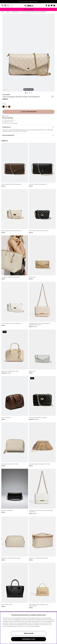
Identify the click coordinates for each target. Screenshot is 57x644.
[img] (26, 93)
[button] (49, 5)
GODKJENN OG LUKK (29, 639)
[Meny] (3, 5)
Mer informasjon (8, 135)
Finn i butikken (8, 118)
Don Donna (6, 95)
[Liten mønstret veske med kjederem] (10, 107)
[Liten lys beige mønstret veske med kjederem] (7, 107)
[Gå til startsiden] (29, 5)
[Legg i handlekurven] (28, 112)
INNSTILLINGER (29, 633)
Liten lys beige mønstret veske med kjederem (34, 12)
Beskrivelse (6, 127)
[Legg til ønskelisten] (53, 97)
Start (3, 12)
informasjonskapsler (34, 626)
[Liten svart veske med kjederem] (4, 107)
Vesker (8, 12)
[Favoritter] (52, 5)
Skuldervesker (15, 12)
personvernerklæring (9, 626)
